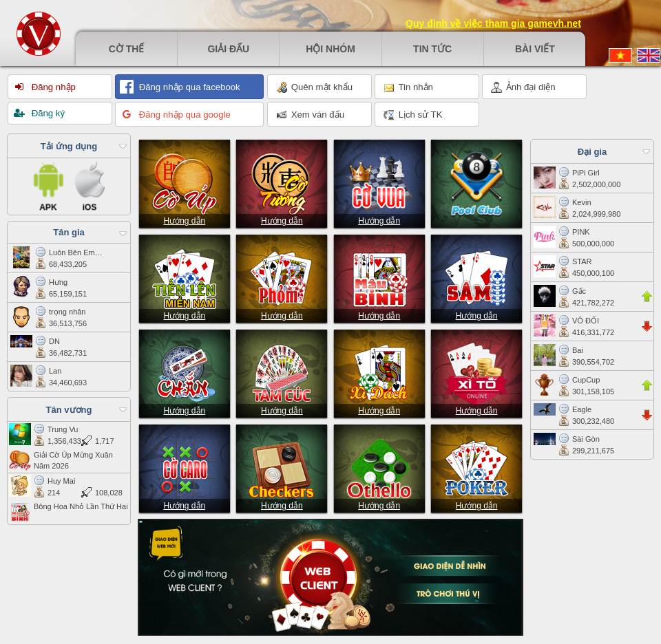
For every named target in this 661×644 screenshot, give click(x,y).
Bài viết (535, 49)
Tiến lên (185, 277)
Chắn (185, 372)
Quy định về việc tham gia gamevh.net (493, 23)
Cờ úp (185, 182)
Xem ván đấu (310, 115)
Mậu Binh (379, 277)
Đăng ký (47, 113)
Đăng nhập (52, 87)
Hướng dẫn (184, 221)
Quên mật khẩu (314, 87)
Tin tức (432, 49)
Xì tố (476, 372)
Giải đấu (228, 49)
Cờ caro (185, 466)
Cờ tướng (282, 182)
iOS (90, 185)
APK (49, 185)
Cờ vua (379, 182)
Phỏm (282, 277)
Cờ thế (127, 49)
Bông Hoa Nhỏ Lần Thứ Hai (69, 512)
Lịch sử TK (413, 115)
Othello (379, 466)
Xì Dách (379, 372)
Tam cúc (282, 372)
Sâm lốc (476, 277)
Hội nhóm (330, 49)
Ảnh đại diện (523, 87)
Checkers (282, 466)
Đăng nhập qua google (183, 115)
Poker (476, 466)
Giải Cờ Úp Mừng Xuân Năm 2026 (61, 460)
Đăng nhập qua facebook (188, 87)
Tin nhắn (408, 87)
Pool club (477, 182)
